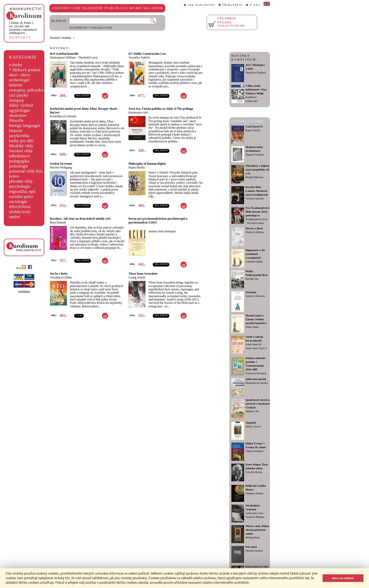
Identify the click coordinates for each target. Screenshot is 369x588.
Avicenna (251, 292)
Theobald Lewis (88, 58)
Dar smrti (251, 547)
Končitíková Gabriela (63, 116)
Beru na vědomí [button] (343, 578)
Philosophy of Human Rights (147, 164)
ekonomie (18, 115)
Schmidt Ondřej (254, 262)
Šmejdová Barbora (256, 73)
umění (15, 217)
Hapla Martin (137, 167)
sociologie (18, 202)
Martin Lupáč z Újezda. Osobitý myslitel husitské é (256, 319)
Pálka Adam (252, 327)
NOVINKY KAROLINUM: (244, 58)
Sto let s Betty (59, 274)
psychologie (20, 186)
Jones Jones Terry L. (257, 348)
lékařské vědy (21, 146)
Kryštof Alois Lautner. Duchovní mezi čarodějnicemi (257, 191)
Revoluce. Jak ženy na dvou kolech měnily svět (80, 219)
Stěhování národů (256, 379)
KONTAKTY (20, 37)
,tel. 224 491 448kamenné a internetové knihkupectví (23, 28)
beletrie (16, 85)
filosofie (16, 120)
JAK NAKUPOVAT (202, 5)
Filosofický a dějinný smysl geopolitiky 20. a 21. (258, 170)
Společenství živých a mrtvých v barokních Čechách (258, 404)
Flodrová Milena (255, 232)
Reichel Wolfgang (61, 167)
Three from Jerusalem (143, 274)
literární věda (21, 151)
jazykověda (19, 136)
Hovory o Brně (254, 228)
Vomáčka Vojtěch (139, 58)
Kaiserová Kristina (256, 373)
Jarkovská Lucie (254, 513)
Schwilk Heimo (254, 472)
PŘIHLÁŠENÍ (233, 5)
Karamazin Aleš (138, 112)
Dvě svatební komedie (64, 54)
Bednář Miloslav (255, 177)
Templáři (251, 423)
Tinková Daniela (255, 451)
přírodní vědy (21, 181)
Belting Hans (253, 537)
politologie (19, 166)
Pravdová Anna (256, 223)
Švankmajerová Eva (256, 219)
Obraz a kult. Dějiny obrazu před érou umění (257, 530)
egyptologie (20, 110)
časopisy (17, 100)
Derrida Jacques (254, 551)
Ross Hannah (58, 222)
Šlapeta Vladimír (255, 155)
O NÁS (255, 5)
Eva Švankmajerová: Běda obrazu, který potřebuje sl (258, 212)
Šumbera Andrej (254, 493)
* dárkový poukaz (25, 70)
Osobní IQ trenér (61, 164)
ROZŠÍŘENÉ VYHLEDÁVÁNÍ (91, 28)
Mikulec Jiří (252, 411)
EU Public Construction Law (147, 54)
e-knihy (16, 65)
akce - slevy (20, 75)
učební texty (20, 212)
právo (14, 176)
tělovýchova (20, 207)
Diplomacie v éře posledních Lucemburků (255, 254)
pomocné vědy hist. (26, 171)
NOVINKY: (60, 48)
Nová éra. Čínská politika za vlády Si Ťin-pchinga (161, 109)
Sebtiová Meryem (255, 296)
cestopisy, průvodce (26, 90)
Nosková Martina (255, 517)
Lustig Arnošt (137, 277)
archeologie (19, 80)
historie (16, 131)
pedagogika (19, 161)
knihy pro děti (21, 141)
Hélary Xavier (253, 426)
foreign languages (25, 126)
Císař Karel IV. (254, 127)
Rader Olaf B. (253, 130)
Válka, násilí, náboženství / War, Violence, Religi (256, 90)
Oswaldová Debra (61, 277)
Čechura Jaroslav (255, 198)
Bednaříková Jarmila (257, 383)
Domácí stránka (61, 38)
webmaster (24, 291)
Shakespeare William (63, 58)
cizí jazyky (19, 95)
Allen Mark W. (254, 344)
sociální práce (21, 196)
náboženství (20, 156)
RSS (21, 268)
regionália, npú (22, 191)
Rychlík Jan (252, 279)
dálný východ (21, 105)
